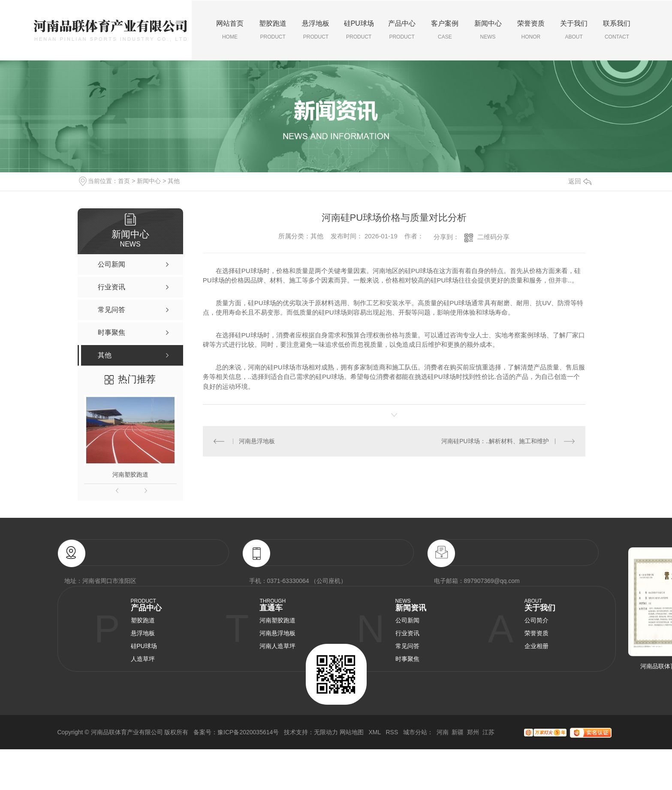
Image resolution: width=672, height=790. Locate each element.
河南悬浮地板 (257, 441)
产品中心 (402, 30)
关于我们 (574, 30)
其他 (174, 181)
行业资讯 (407, 633)
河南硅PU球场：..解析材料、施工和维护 (495, 441)
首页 (124, 181)
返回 (580, 181)
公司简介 (536, 620)
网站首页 (230, 30)
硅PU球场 (359, 30)
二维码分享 (493, 237)
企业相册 (536, 646)
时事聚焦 (407, 659)
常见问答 (407, 646)
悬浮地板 (316, 30)
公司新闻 (407, 620)
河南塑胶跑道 (130, 475)
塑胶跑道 (273, 30)
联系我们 (617, 30)
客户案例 (445, 30)
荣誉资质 (531, 30)
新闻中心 (488, 30)
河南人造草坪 (277, 646)
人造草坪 (143, 659)
